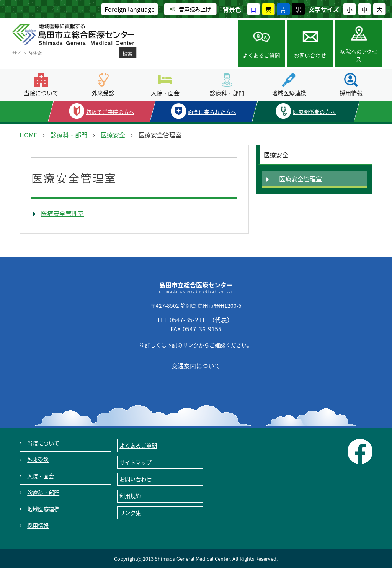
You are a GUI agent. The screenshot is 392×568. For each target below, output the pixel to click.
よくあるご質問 (261, 55)
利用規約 (130, 496)
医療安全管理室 (62, 213)
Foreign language (130, 9)
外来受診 (103, 93)
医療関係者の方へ (314, 112)
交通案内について (196, 366)
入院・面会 (165, 93)
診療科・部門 (227, 93)
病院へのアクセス (359, 55)
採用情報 (351, 93)
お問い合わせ (310, 55)
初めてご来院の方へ (110, 112)
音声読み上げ (190, 9)
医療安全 (113, 135)
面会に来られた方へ (212, 112)
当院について (41, 93)
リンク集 (130, 513)
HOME (28, 135)
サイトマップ (136, 462)
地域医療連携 (289, 93)
